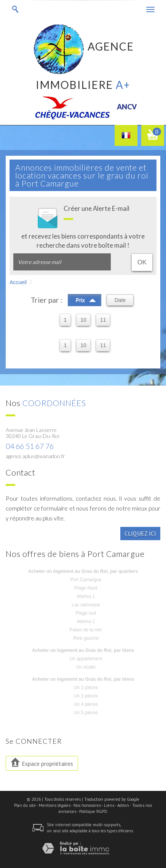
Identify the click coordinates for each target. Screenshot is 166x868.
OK (142, 262)
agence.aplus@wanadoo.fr (35, 456)
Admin (123, 805)
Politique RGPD (93, 811)
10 (83, 320)
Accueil (18, 282)
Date (120, 300)
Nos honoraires (87, 805)
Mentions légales (55, 805)
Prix (86, 299)
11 (103, 320)
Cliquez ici (140, 533)
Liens (109, 805)
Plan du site (25, 805)
